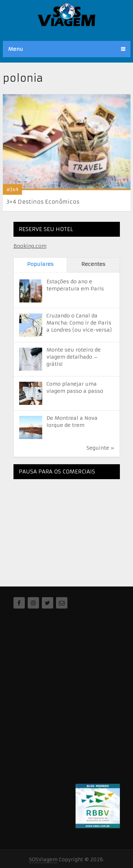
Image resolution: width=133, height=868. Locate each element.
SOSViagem (43, 859)
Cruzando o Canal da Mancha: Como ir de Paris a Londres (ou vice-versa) (79, 323)
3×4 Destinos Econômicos (43, 202)
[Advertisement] (67, 529)
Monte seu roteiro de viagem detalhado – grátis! (74, 357)
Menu (16, 49)
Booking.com (30, 246)
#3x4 (12, 189)
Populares (40, 264)
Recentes (93, 264)
